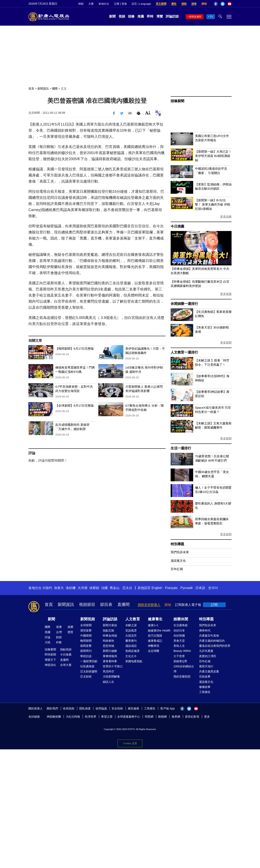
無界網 (176, 717)
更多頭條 (226, 217)
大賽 (91, 4)
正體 (117, 4)
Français (171, 588)
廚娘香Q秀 (180, 661)
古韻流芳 (131, 636)
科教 (59, 642)
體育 (70, 632)
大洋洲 (82, 588)
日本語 (200, 588)
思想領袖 (108, 646)
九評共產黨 (206, 651)
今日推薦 (177, 226)
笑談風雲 (131, 630)
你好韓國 (179, 636)
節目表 (106, 604)
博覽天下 (50, 660)
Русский (187, 588)
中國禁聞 (86, 636)
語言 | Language (141, 4)
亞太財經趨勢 (89, 671)
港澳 (59, 627)
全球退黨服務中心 (129, 717)
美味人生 (179, 646)
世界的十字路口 (113, 666)
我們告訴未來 (180, 552)
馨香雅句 (131, 641)
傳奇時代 (205, 630)
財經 (59, 637)
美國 (48, 632)
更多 (207, 717)
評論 (48, 637)
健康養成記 (155, 641)
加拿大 (59, 588)
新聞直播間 (195, 17)
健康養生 (155, 619)
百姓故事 (205, 676)
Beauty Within (182, 651)
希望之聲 (107, 717)
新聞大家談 (110, 625)
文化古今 (131, 656)
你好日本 (179, 630)
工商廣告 (205, 692)
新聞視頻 (88, 619)
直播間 (123, 604)
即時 (150, 16)
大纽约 (47, 588)
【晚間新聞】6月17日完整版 (75, 349)
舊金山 (115, 588)
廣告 (174, 4)
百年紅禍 (177, 569)
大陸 (48, 642)
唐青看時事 (110, 661)
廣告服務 (133, 708)
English (157, 588)
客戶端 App (167, 708)
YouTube (230, 4)
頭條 (131, 16)
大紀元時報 (73, 717)
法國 (104, 588)
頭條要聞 (50, 649)
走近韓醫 (154, 651)
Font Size (148, 113)
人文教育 (133, 619)
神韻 (81, 4)
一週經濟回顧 (89, 661)
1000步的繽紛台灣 (184, 669)
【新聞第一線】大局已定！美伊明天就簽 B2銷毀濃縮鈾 (213, 156)
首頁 (31, 89)
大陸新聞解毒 (111, 676)
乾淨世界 (91, 717)
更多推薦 (226, 294)
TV (211, 17)
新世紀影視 (192, 717)
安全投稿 (117, 708)
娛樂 (70, 627)
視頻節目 (87, 604)
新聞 (112, 16)
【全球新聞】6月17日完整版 (75, 406)
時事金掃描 (110, 636)
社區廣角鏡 (87, 666)
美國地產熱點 (134, 661)
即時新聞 (50, 655)
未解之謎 (131, 625)
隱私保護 (85, 708)
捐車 (194, 4)
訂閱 (214, 605)
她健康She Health (159, 630)
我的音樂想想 (182, 676)
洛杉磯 (71, 588)
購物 (204, 4)
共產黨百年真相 (209, 636)
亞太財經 (86, 676)
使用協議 (101, 708)
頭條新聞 (177, 101)
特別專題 (177, 544)
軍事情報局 (110, 656)
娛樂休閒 (181, 619)
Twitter (223, 4)
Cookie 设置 (130, 743)
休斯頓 (94, 588)
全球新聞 (86, 625)
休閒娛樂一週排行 (184, 304)
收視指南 (69, 708)
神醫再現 (154, 646)
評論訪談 (172, 16)
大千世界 (179, 656)
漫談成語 (131, 646)
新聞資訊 (43, 89)
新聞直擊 (86, 646)
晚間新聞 (86, 641)
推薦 (141, 16)
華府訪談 (86, 656)
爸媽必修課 (132, 651)
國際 (55, 89)
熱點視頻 (66, 649)
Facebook (216, 4)
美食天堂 (179, 641)
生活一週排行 (181, 448)
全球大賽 (66, 665)
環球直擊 (86, 630)
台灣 (59, 632)
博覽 (160, 16)
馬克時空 (108, 671)
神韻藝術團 (54, 717)
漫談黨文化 (178, 561)
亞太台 (127, 588)
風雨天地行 (206, 666)
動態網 (162, 717)
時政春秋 (108, 641)
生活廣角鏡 (181, 625)
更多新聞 (226, 343)
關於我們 (52, 708)
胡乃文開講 (155, 636)
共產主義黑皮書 (209, 671)
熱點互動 (108, 630)
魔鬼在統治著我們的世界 (215, 646)
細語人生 (108, 682)
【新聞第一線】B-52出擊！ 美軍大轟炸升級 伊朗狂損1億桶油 (213, 204)
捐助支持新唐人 (149, 605)
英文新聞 (161, 4)
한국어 (213, 588)
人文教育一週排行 (184, 352)
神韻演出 (50, 665)
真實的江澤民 (208, 656)
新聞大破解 (110, 651)
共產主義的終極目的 (212, 641)
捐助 (184, 4)
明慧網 (149, 717)
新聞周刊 (86, 651)
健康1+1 (153, 625)
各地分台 (104, 4)
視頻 (122, 16)
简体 (124, 4)
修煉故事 (205, 687)
